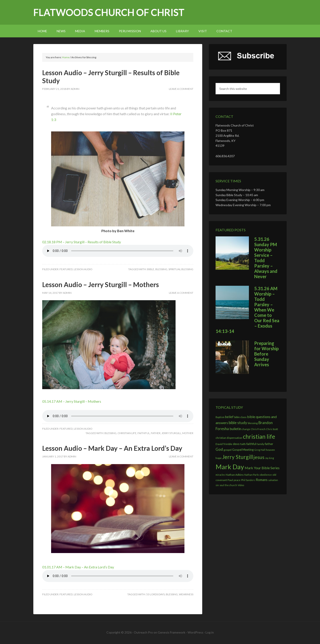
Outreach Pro (143, 632)
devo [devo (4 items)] (236, 444)
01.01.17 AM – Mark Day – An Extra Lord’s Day (78, 567)
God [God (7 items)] (219, 449)
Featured (66, 269)
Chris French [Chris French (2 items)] (258, 429)
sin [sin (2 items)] (217, 485)
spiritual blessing (181, 269)
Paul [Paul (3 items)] (230, 480)
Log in (210, 632)
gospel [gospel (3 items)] (228, 450)
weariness (186, 594)
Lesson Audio (83, 269)
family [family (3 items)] (260, 444)
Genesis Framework (172, 632)
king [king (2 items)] (272, 458)
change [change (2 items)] (246, 429)
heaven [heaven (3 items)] (270, 450)
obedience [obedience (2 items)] (266, 475)
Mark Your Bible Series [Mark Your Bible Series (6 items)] (262, 468)
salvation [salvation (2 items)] (273, 480)
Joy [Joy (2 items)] (267, 458)
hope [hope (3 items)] (219, 458)
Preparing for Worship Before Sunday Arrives (266, 354)
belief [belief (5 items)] (229, 417)
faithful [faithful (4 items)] (251, 444)
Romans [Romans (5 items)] (262, 480)
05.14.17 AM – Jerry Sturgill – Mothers (72, 401)
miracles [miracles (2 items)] (220, 475)
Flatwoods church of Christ (109, 12)
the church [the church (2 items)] (231, 485)
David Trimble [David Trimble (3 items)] (224, 444)
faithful (144, 433)
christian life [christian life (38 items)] (259, 437)
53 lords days (155, 594)
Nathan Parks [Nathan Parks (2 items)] (252, 475)
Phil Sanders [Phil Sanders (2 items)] (248, 480)
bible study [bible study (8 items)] (238, 423)
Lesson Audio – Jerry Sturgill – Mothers (101, 284)
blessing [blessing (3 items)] (253, 423)
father (156, 433)
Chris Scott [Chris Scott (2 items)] (272, 429)
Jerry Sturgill (171, 433)
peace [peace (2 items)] (237, 480)
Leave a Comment (181, 89)
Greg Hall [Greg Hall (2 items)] (260, 450)
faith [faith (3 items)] (243, 444)
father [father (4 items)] (269, 444)
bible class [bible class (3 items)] (240, 417)
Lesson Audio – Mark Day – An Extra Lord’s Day (112, 448)
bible (151, 269)
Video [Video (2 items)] (241, 485)
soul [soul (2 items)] (222, 485)
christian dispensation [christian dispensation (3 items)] (229, 438)
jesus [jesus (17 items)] (259, 457)
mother (188, 433)
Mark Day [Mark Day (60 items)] (230, 467)
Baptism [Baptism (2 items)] (220, 417)
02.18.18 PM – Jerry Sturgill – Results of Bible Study (82, 242)
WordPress (195, 632)
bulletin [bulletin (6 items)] (235, 429)
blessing (161, 269)
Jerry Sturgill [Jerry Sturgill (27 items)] (238, 457)
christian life (127, 433)
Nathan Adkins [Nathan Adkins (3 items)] (235, 475)
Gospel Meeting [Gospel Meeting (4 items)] (243, 450)
